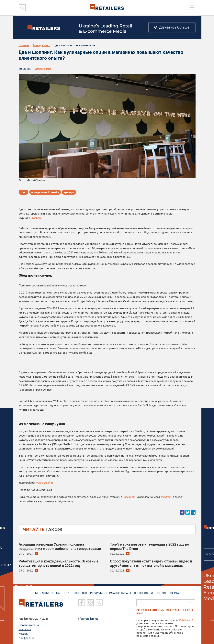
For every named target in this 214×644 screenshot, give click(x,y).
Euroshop (35, 218)
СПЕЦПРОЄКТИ (144, 591)
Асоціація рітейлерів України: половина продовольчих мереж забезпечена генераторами (60, 546)
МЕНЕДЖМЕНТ (43, 591)
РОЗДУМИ (97, 591)
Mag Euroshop (45, 483)
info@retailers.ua (88, 619)
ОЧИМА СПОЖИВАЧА (119, 591)
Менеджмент (42, 45)
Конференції (26, 638)
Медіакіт (24, 634)
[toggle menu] (192, 7)
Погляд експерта (169, 591)
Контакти (25, 629)
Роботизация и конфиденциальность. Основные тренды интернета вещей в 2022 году (59, 563)
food (23, 193)
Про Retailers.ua (29, 625)
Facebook (129, 497)
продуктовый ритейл (45, 193)
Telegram (166, 497)
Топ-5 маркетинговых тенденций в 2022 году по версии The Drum (150, 546)
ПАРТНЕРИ (62, 591)
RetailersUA (186, 620)
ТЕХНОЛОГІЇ (80, 591)
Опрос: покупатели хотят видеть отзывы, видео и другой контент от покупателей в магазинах (151, 563)
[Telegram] (99, 603)
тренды (69, 193)
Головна (24, 45)
